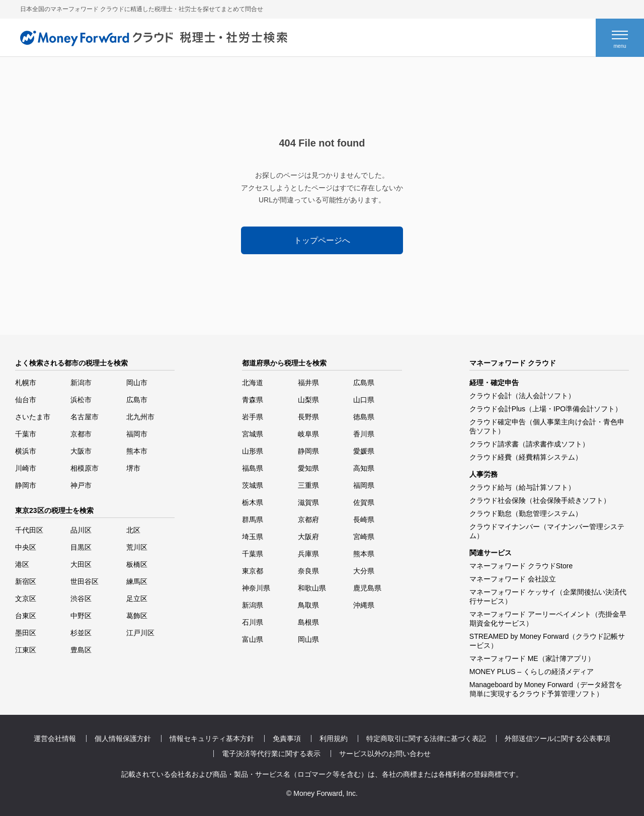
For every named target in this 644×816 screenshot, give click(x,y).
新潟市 (81, 383)
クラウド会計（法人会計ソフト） (522, 396)
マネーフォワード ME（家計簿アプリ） (532, 658)
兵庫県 (308, 554)
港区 (22, 564)
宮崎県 (364, 537)
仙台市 (26, 400)
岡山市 (137, 383)
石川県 (253, 622)
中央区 (26, 547)
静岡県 (308, 451)
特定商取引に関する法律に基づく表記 (426, 738)
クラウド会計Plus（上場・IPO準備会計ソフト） (546, 409)
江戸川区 (140, 633)
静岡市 (26, 485)
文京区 (26, 599)
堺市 (133, 468)
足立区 (137, 599)
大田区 (81, 564)
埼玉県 (253, 537)
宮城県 (253, 434)
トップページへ (322, 240)
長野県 (308, 417)
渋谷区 (81, 599)
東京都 (253, 571)
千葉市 (26, 434)
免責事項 (287, 738)
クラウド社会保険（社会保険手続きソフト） (540, 500)
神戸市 (81, 485)
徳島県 (364, 417)
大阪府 (308, 537)
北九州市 (140, 417)
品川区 (81, 530)
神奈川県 (256, 588)
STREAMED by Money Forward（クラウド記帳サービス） (547, 641)
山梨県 (308, 400)
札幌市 (26, 383)
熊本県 (364, 554)
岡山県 (308, 639)
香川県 (364, 434)
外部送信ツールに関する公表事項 (557, 738)
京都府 (308, 520)
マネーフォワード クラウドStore (521, 566)
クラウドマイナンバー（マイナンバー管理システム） (547, 531)
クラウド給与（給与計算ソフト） (522, 487)
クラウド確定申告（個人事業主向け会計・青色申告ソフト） (547, 426)
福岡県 (364, 485)
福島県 (253, 468)
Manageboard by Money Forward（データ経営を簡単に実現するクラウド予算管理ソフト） (546, 689)
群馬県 (253, 520)
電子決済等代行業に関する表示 (271, 754)
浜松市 (81, 400)
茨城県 (253, 485)
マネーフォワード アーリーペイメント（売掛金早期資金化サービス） (548, 619)
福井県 (308, 383)
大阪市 (81, 451)
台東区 (26, 616)
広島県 (364, 383)
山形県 (253, 451)
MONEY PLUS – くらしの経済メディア (532, 672)
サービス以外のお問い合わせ (385, 754)
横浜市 (26, 451)
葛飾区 (137, 616)
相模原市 (85, 468)
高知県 (364, 468)
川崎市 (26, 468)
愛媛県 (364, 451)
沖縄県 (364, 605)
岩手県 (253, 417)
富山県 (253, 639)
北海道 (253, 383)
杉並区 (81, 633)
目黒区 (81, 547)
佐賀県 (364, 502)
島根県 (308, 622)
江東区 (26, 650)
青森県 (253, 400)
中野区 (81, 616)
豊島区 (81, 650)
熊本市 (137, 451)
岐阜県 (308, 434)
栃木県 (253, 502)
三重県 (308, 485)
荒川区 (137, 547)
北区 (133, 530)
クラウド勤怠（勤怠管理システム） (526, 513)
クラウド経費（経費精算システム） (526, 457)
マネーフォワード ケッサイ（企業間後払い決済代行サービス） (548, 597)
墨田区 (26, 633)
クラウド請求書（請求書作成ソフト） (529, 444)
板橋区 (137, 564)
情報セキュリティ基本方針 (212, 738)
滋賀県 (308, 502)
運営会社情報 (55, 738)
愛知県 (308, 468)
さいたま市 (33, 417)
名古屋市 (85, 417)
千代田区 (29, 530)
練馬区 (137, 581)
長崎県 (364, 520)
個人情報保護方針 (123, 738)
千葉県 (253, 554)
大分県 (364, 571)
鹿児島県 (367, 588)
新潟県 (253, 605)
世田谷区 (85, 581)
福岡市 (137, 434)
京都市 (81, 434)
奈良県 (308, 571)
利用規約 (334, 738)
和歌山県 (312, 588)
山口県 (364, 400)
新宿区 (26, 581)
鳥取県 (308, 605)
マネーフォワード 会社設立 (513, 579)
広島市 (137, 400)
